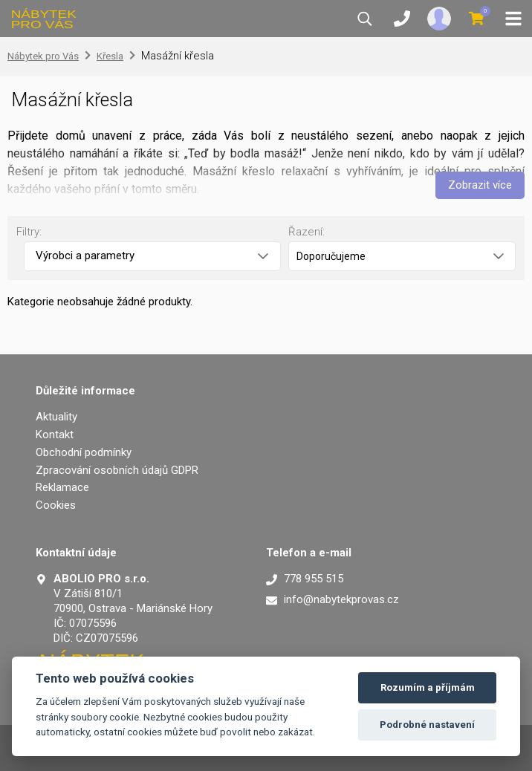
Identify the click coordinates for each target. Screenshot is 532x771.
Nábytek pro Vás (43, 56)
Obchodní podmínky (84, 452)
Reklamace (62, 487)
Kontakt (55, 435)
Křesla (110, 56)
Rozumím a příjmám (428, 687)
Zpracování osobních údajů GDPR (117, 470)
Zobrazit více (480, 185)
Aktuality (56, 417)
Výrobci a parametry (152, 256)
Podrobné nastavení (427, 725)
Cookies (56, 505)
